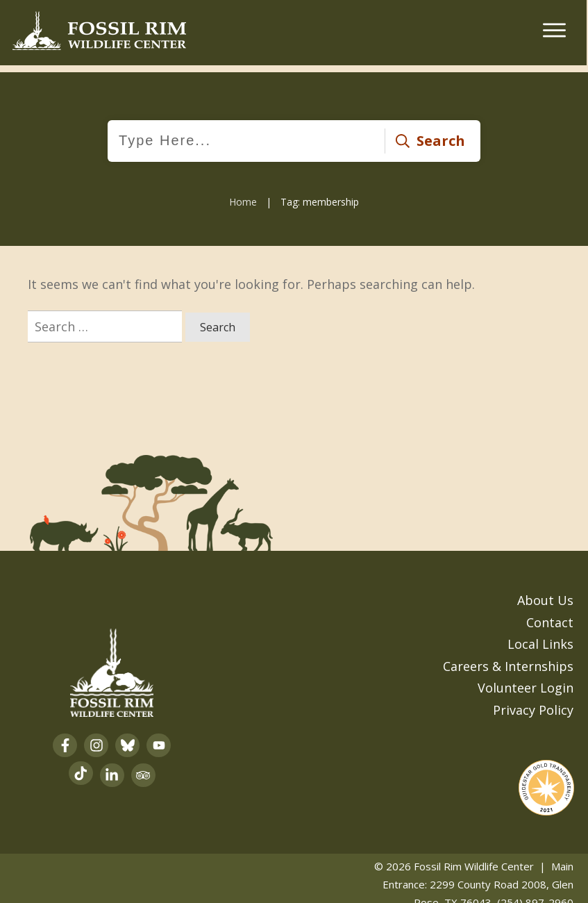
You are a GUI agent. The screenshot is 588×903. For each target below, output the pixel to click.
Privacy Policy (533, 700)
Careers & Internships (508, 656)
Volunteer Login (526, 679)
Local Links (540, 635)
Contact (550, 613)
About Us (545, 591)
